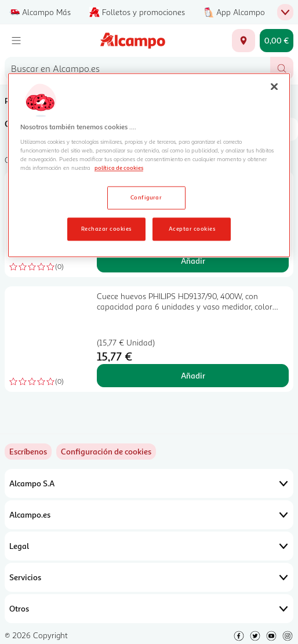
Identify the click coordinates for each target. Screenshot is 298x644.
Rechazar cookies (106, 229)
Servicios (149, 577)
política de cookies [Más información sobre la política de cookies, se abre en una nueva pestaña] (119, 168)
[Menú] (16, 41)
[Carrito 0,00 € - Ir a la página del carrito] (277, 41)
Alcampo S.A (149, 483)
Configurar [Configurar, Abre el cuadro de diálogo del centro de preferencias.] (146, 198)
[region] (149, 165)
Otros (149, 609)
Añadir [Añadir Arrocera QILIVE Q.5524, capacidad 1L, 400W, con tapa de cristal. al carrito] (193, 261)
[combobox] (137, 68)
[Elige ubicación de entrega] (244, 41)
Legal (149, 546)
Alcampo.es (149, 515)
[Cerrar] (274, 86)
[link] (106, 452)
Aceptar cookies (192, 229)
